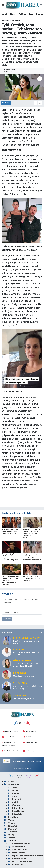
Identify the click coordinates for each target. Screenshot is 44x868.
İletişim (9, 838)
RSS (6, 761)
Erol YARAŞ (19, 649)
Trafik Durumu (30, 737)
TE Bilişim (28, 768)
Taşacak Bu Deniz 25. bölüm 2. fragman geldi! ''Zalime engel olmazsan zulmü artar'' (32, 533)
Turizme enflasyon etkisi (24, 699)
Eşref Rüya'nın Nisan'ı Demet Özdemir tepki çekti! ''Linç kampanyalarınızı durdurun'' (11, 580)
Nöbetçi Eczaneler (10, 731)
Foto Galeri (11, 817)
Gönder (7, 619)
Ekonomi (40, 14)
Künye (9, 835)
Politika (22, 14)
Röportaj (10, 826)
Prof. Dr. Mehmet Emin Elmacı (27, 638)
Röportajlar (16, 814)
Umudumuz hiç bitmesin (24, 676)
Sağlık (13, 802)
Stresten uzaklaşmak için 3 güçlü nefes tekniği (28, 687)
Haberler (5, 21)
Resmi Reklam (17, 811)
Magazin (16, 21)
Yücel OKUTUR (20, 696)
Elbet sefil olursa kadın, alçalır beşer (26, 642)
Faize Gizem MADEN (22, 661)
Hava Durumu (30, 731)
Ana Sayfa (11, 781)
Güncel (13, 14)
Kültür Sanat (16, 808)
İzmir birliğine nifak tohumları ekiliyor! (26, 654)
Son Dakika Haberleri (11, 751)
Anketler (10, 832)
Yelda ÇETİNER (20, 683)
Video (9, 820)
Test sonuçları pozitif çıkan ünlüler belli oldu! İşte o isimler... (11, 531)
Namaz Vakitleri (9, 737)
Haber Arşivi (29, 751)
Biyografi (11, 829)
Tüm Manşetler (30, 743)
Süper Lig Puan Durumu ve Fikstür (9, 744)
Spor (31, 14)
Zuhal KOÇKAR (20, 673)
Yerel (4, 14)
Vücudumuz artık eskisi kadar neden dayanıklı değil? (26, 665)
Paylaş (6, 103)
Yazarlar (10, 823)
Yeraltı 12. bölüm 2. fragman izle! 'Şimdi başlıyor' (31, 578)
